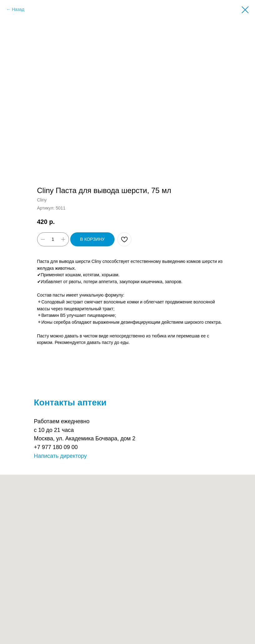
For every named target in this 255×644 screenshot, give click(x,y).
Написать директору (61, 456)
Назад (18, 9)
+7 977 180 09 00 (56, 447)
